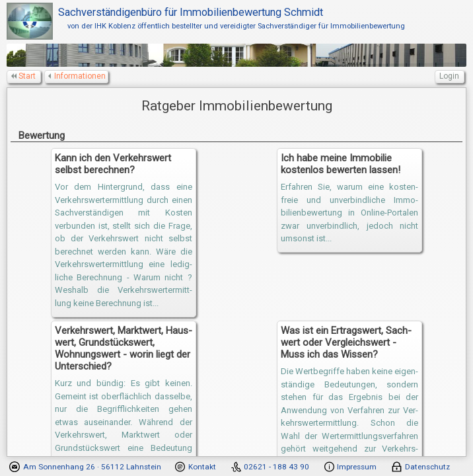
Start (24, 76)
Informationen (77, 76)
